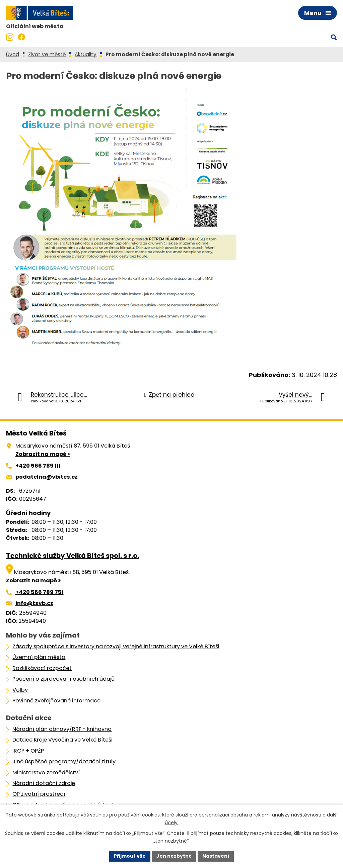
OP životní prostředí (39, 794)
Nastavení (216, 856)
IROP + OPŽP (28, 751)
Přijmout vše (130, 856)
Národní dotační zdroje (44, 783)
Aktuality (86, 54)
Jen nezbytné (174, 856)
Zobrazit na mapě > (43, 454)
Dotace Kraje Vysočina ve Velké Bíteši (62, 740)
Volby (20, 690)
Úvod (13, 54)
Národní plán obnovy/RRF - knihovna (62, 729)
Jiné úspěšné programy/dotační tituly (64, 761)
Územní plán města (39, 657)
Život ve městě (47, 54)
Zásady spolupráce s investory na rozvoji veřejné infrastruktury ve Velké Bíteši (116, 646)
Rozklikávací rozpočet (42, 668)
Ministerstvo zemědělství (46, 773)
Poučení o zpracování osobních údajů (63, 679)
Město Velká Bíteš (36, 433)
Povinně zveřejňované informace (56, 701)
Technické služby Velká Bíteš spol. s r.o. (73, 556)
